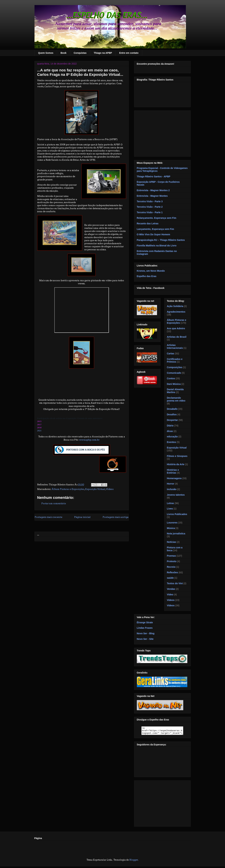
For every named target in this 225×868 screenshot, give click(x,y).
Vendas (171, 589)
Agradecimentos (176, 312)
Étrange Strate (145, 622)
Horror (171, 484)
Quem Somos (46, 53)
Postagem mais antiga (116, 517)
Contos (171, 378)
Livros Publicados (177, 514)
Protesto (172, 561)
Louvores (172, 523)
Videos (171, 600)
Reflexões (172, 572)
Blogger (134, 861)
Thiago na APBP (103, 53)
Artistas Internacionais (175, 347)
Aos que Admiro (176, 328)
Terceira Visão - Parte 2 (150, 207)
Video (170, 594)
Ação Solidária (175, 306)
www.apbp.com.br (89, 440)
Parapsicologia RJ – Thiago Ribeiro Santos (161, 240)
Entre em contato (129, 53)
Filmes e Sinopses (177, 456)
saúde (170, 578)
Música (171, 528)
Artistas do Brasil (177, 337)
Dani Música (174, 384)
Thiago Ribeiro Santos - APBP (154, 176)
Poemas (171, 556)
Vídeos (110, 489)
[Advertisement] (162, 133)
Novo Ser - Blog (146, 633)
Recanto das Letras (148, 223)
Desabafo (172, 409)
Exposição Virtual (95, 489)
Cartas (171, 353)
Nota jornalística (176, 534)
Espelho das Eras (147, 276)
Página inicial (82, 517)
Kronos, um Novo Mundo (151, 271)
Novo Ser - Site (145, 639)
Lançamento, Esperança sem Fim (155, 229)
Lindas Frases (145, 628)
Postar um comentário (54, 503)
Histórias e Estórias (173, 471)
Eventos (171, 442)
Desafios (172, 414)
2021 (39, 431)
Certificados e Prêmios (175, 360)
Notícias (171, 542)
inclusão (172, 489)
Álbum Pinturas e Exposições (68, 489)
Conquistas (80, 53)
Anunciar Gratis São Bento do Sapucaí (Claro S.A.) (162, 686)
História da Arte (176, 464)
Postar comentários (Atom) (87, 527)
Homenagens (174, 478)
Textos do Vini (175, 583)
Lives (170, 509)
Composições (175, 367)
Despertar (172, 420)
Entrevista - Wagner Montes (152, 196)
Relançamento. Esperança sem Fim (157, 218)
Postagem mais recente (48, 517)
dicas (170, 431)
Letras (170, 503)
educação (172, 437)
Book (64, 53)
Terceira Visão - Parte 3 (150, 201)
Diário (170, 426)
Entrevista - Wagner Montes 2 (153, 190)
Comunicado (174, 373)
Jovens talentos (176, 495)
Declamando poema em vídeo (176, 399)
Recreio (171, 567)
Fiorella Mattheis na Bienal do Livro (157, 246)
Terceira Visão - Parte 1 (150, 212)
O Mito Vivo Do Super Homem (153, 234)
